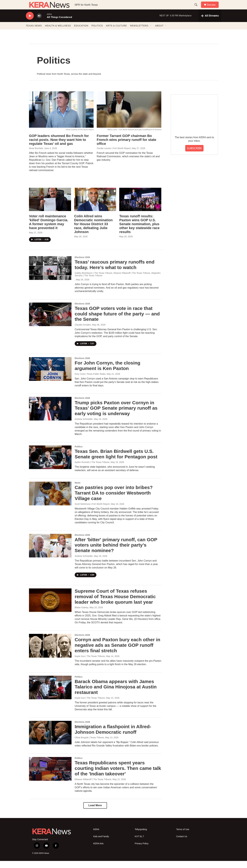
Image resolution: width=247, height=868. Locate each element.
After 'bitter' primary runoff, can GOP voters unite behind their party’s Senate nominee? (116, 552)
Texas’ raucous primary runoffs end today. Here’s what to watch (115, 272)
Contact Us (182, 844)
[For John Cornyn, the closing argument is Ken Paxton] (50, 376)
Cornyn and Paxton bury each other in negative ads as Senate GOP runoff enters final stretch (117, 652)
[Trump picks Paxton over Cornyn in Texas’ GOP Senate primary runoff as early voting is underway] (50, 416)
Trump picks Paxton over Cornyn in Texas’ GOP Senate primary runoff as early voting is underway (116, 415)
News (78, 490)
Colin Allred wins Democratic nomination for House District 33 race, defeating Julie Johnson (93, 231)
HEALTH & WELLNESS (58, 33)
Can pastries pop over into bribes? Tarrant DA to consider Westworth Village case (114, 500)
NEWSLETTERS (139, 33)
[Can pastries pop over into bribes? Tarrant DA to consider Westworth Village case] (50, 501)
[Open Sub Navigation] (151, 33)
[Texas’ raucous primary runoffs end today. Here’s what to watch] (50, 275)
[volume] (39, 23)
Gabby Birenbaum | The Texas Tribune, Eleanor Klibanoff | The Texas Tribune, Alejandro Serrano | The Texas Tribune (118, 281)
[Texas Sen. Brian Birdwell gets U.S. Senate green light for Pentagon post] (50, 464)
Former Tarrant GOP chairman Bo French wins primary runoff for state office (126, 147)
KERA (96, 836)
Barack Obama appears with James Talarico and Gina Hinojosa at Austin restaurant (116, 694)
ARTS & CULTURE (116, 33)
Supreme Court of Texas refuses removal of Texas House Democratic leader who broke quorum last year (115, 604)
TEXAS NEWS (34, 33)
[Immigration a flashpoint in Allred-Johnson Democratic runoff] (50, 740)
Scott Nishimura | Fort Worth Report (92, 511)
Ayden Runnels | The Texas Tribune (92, 469)
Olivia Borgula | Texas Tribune (89, 745)
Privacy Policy (142, 851)
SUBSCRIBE (194, 155)
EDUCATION (81, 33)
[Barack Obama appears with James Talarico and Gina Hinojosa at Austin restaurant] (50, 695)
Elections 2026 (82, 264)
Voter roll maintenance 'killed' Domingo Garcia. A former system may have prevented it (49, 229)
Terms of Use (183, 836)
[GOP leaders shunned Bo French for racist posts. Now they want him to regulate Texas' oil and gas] (61, 117)
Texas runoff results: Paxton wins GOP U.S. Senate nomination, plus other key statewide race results (139, 231)
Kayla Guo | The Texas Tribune (90, 663)
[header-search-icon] (197, 8)
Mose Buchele (36, 155)
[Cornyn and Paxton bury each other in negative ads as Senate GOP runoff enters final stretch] (50, 653)
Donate (213, 8)
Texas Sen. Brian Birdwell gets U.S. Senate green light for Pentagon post (116, 461)
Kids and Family (101, 844)
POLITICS (97, 33)
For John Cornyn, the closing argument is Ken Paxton (108, 373)
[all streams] (210, 23)
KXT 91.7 (139, 844)
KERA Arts (98, 851)
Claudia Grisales (83, 332)
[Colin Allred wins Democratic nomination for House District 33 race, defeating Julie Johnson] (95, 207)
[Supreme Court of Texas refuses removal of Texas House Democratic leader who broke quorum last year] (50, 607)
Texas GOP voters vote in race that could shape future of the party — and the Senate (117, 321)
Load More (95, 812)
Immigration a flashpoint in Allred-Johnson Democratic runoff (113, 736)
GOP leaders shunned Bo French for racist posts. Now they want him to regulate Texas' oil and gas (59, 147)
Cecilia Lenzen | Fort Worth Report (114, 155)
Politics (79, 454)
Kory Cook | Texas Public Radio (90, 381)
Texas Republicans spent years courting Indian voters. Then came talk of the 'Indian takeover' (118, 775)
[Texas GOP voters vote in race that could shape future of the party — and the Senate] (50, 321)
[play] (30, 23)
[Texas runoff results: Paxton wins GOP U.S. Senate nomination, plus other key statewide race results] (140, 207)
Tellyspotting (141, 836)
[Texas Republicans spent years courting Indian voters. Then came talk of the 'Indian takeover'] (50, 776)
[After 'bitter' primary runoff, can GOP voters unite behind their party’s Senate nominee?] (50, 553)
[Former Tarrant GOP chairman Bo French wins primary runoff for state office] (129, 117)
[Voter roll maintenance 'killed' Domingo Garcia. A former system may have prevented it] (50, 207)
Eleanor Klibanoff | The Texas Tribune (93, 786)
